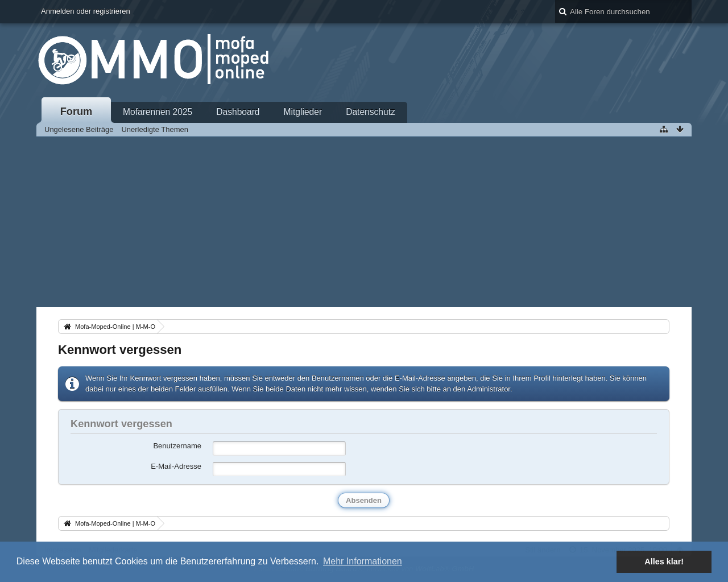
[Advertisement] (364, 222)
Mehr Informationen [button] (363, 561)
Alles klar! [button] (664, 562)
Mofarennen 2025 (158, 112)
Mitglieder (303, 112)
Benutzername (177, 446)
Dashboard (238, 112)
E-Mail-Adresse (176, 466)
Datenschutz (371, 112)
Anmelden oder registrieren (86, 11)
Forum (76, 112)
